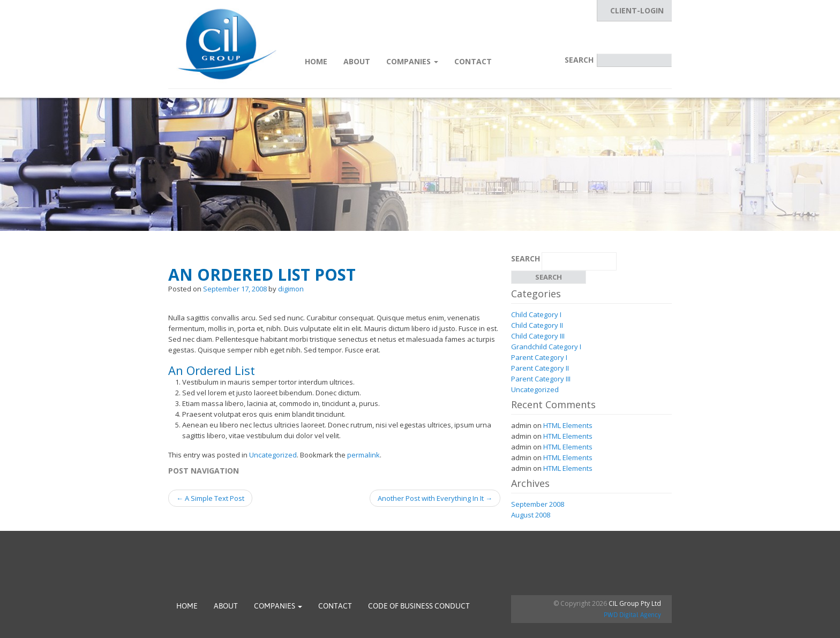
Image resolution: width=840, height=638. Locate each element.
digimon (291, 289)
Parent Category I (539, 357)
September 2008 (538, 504)
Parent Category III (541, 379)
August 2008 (531, 515)
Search (579, 60)
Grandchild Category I (546, 347)
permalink (363, 455)
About (357, 61)
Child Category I (536, 314)
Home (316, 61)
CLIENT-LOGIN (637, 10)
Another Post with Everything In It (435, 498)
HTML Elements (568, 425)
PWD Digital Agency (632, 615)
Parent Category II (540, 368)
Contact (473, 61)
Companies (412, 61)
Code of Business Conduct (419, 606)
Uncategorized (273, 455)
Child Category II (537, 325)
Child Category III (538, 336)
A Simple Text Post (210, 498)
